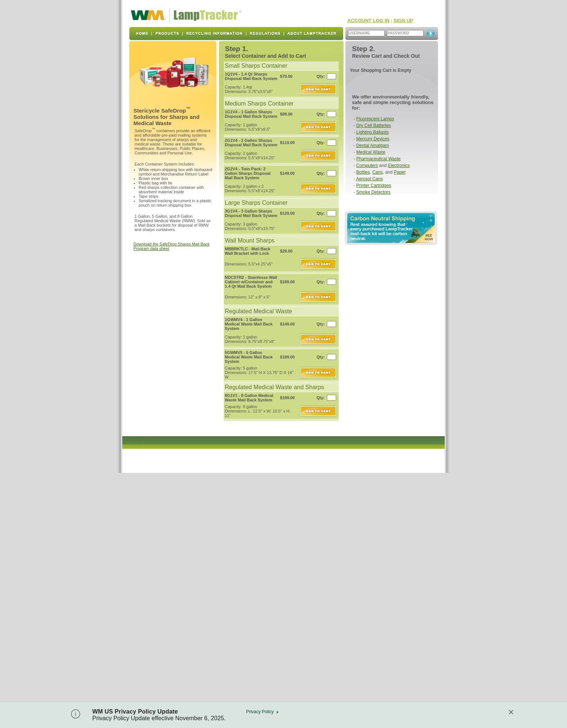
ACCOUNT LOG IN (369, 21)
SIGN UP (403, 21)
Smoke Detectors (373, 192)
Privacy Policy (260, 712)
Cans (378, 172)
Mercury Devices (373, 139)
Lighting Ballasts (372, 132)
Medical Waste (371, 152)
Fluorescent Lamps (375, 119)
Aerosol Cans (369, 179)
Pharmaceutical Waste (378, 159)
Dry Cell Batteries (373, 126)
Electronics (399, 166)
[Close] (511, 712)
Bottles (363, 172)
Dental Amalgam (372, 146)
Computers (367, 166)
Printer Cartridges (374, 186)
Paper (400, 172)
